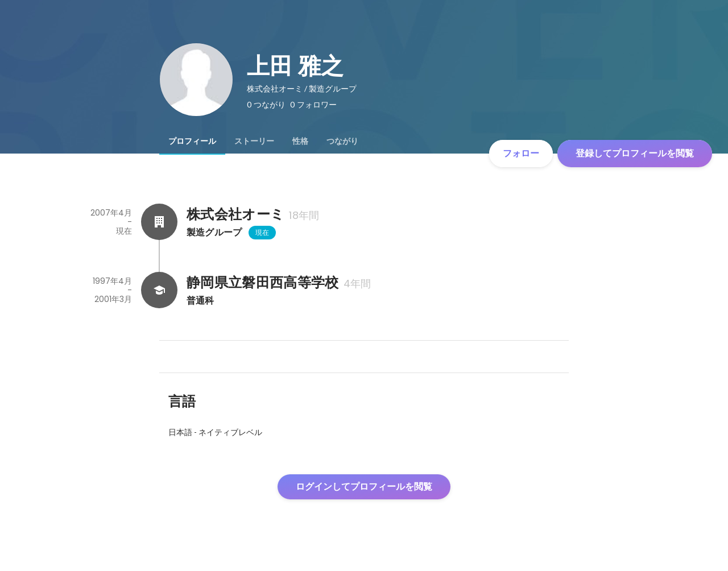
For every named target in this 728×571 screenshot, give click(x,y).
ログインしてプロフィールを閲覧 (364, 487)
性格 (300, 141)
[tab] (192, 141)
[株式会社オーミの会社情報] (159, 222)
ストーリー (254, 141)
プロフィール (192, 141)
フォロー (521, 153)
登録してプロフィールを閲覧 (635, 153)
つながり (342, 141)
